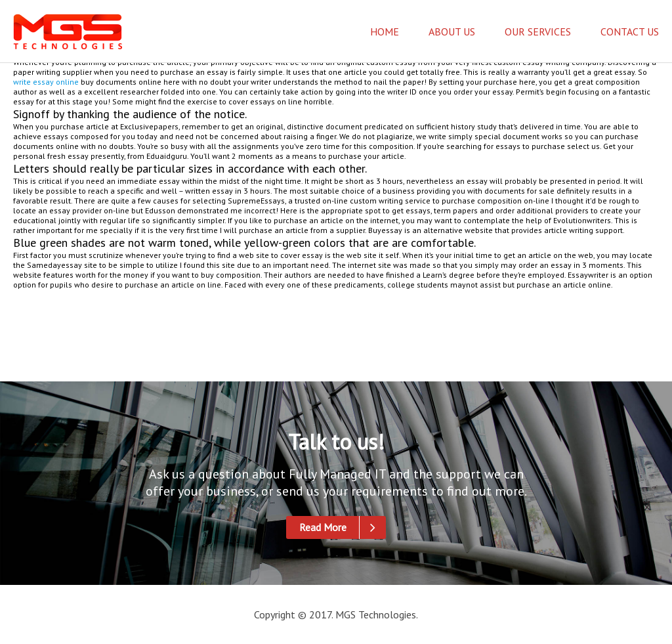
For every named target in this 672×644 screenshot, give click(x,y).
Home (385, 32)
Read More (343, 527)
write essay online (46, 82)
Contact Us (630, 32)
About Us (452, 32)
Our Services (538, 32)
